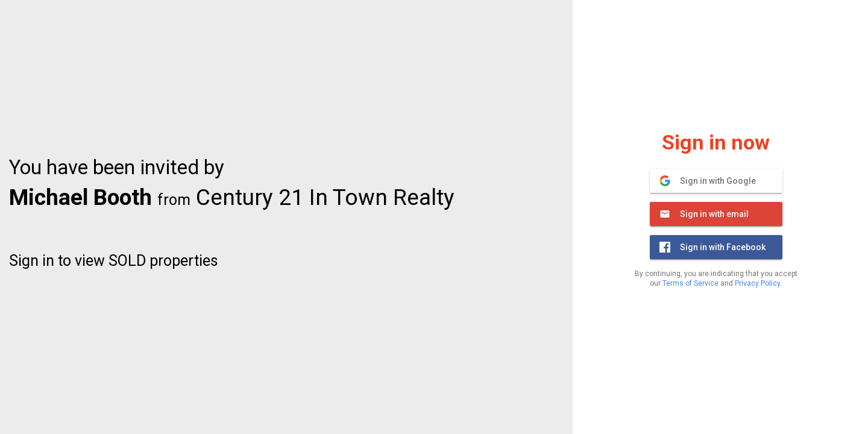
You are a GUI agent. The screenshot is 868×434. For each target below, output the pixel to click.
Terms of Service (690, 283)
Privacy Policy (757, 283)
